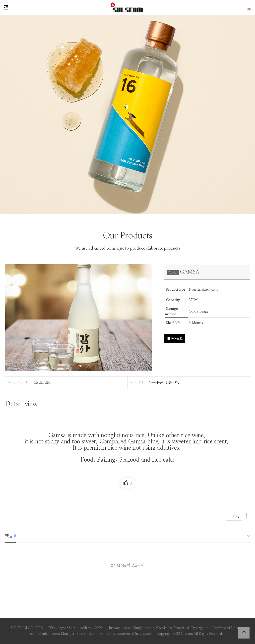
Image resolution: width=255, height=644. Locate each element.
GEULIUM (42, 382)
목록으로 (175, 339)
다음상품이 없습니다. (164, 382)
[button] (76, 366)
